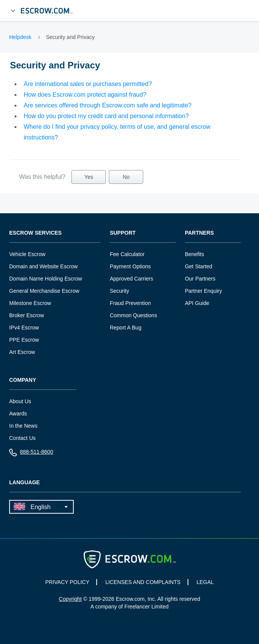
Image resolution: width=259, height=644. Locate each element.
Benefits (195, 254)
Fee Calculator (127, 254)
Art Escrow (22, 352)
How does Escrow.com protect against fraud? (85, 95)
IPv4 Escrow (24, 328)
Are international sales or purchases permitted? (88, 84)
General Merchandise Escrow (44, 291)
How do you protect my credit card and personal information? (106, 116)
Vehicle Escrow (27, 254)
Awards (18, 414)
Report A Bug (125, 328)
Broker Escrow (27, 315)
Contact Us (22, 438)
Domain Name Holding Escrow (46, 279)
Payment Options (130, 266)
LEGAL (205, 582)
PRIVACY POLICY (67, 582)
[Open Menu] (13, 11)
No (126, 177)
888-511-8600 (31, 453)
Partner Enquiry (203, 291)
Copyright (70, 599)
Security (119, 291)
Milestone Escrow (30, 303)
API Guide (197, 303)
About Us (20, 401)
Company (23, 380)
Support (123, 233)
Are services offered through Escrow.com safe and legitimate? (108, 105)
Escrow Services (35, 233)
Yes (89, 177)
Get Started (199, 266)
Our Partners (200, 279)
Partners (199, 233)
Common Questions (133, 315)
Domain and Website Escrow (43, 266)
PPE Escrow (24, 340)
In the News (23, 426)
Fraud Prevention (130, 303)
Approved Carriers (131, 279)
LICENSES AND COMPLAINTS (143, 582)
